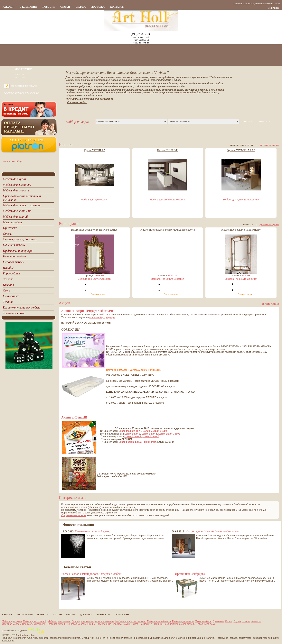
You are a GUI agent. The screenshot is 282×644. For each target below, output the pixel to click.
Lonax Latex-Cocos (169, 434)
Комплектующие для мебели (180, 624)
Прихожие (218, 621)
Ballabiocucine (178, 200)
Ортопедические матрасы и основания (93, 621)
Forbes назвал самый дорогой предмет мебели (92, 574)
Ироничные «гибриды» (190, 574)
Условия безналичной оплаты (22, 93)
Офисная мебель (11, 624)
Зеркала (82, 279)
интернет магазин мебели (144, 80)
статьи (65, 7)
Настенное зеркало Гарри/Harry (241, 230)
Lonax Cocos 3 (133, 437)
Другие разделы (269, 145)
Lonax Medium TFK (129, 431)
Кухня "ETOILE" (94, 150)
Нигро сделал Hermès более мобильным (212, 531)
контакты (117, 7)
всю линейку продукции (102, 317)
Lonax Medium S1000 (155, 431)
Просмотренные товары (24, 86)
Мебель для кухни (91, 200)
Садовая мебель (76, 624)
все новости (69, 561)
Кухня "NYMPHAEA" (241, 150)
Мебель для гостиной (35, 621)
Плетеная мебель (56, 624)
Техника (158, 624)
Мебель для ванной (183, 621)
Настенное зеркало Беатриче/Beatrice (94, 230)
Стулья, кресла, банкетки (247, 621)
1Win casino (122, 614)
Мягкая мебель (203, 621)
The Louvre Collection (99, 279)
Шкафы (91, 624)
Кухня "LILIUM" (168, 150)
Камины (127, 624)
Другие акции (270, 304)
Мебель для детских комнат (131, 621)
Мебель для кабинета (159, 621)
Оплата (81, 7)
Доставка (98, 7)
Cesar (105, 200)
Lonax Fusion (126, 442)
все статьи (69, 604)
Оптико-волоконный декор (93, 531)
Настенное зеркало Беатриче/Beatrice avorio (168, 230)
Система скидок (77, 102)
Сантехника (146, 624)
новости (49, 7)
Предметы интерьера (34, 624)
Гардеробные (104, 624)
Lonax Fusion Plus (146, 442)
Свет (136, 624)
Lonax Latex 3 (132, 434)
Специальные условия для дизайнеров (90, 99)
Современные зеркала (74, 515)
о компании (28, 7)
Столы (229, 621)
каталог (8, 7)
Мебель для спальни (59, 621)
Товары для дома (206, 624)
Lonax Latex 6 (149, 434)
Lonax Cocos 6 (151, 437)
